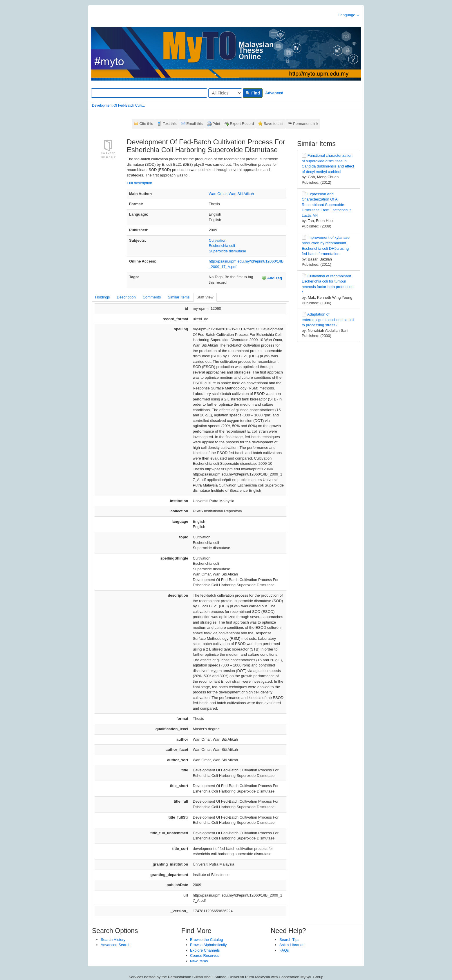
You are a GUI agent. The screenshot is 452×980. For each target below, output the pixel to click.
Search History (113, 940)
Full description (139, 183)
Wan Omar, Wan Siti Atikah (232, 194)
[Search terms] (149, 93)
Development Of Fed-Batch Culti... (119, 105)
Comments (152, 297)
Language (349, 15)
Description (126, 297)
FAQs (284, 950)
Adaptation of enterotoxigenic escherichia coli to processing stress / (328, 320)
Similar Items (179, 297)
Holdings (103, 297)
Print (216, 124)
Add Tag (272, 278)
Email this (194, 124)
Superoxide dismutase (228, 251)
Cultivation (218, 240)
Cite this (146, 124)
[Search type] (225, 93)
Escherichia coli (222, 246)
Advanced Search (116, 945)
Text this (170, 124)
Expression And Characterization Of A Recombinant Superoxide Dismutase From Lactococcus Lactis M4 (327, 205)
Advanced (274, 93)
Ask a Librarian (292, 945)
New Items (199, 961)
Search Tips (289, 940)
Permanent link (306, 124)
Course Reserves (205, 956)
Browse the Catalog (206, 940)
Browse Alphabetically (208, 945)
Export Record (242, 124)
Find (253, 93)
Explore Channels (205, 950)
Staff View (205, 297)
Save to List (274, 124)
